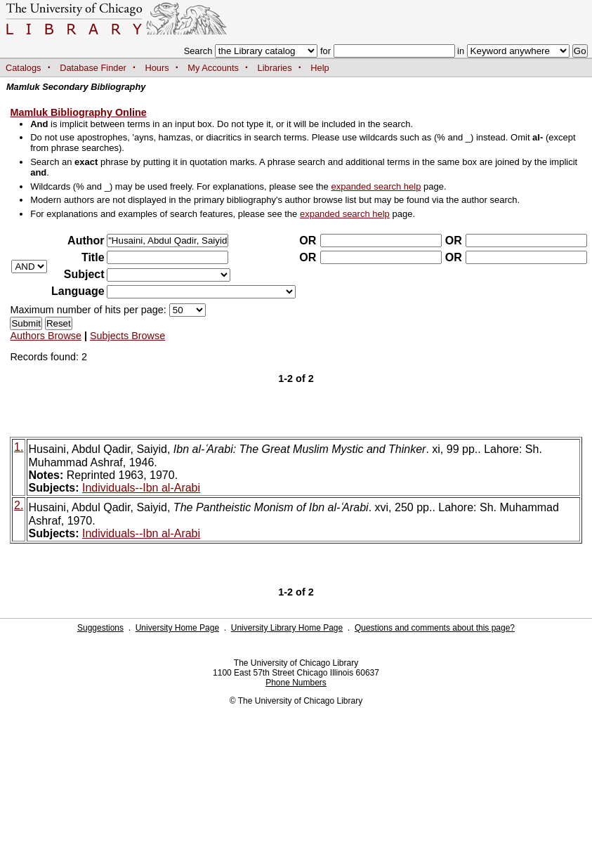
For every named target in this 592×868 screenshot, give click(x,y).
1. (19, 447)
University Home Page (177, 628)
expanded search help (376, 186)
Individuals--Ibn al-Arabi (141, 488)
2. (19, 505)
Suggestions (100, 628)
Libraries (275, 68)
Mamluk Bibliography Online (78, 112)
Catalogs (24, 68)
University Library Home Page (287, 628)
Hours (157, 68)
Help (320, 68)
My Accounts (213, 68)
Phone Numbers (296, 683)
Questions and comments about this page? (435, 628)
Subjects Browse (127, 336)
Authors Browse (46, 336)
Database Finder (93, 68)
